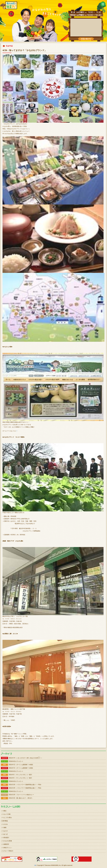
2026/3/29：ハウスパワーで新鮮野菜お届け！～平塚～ (22, 785)
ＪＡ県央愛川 (5, 838)
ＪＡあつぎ (4, 834)
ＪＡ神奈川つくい (6, 848)
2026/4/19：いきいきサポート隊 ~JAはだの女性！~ (21, 758)
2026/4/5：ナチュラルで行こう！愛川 (16, 775)
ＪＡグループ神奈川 (7, 851)
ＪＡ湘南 (4, 828)
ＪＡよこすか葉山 (6, 817)
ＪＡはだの (4, 831)
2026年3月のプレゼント (12, 791)
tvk (35, 865)
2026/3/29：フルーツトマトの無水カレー (17, 795)
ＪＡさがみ (4, 824)
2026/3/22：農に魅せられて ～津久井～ (17, 798)
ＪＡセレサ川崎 (6, 814)
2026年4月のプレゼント (12, 761)
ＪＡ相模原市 (5, 844)
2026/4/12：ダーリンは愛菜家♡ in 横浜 (17, 765)
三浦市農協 (4, 821)
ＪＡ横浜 (4, 811)
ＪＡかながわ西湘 (6, 841)
